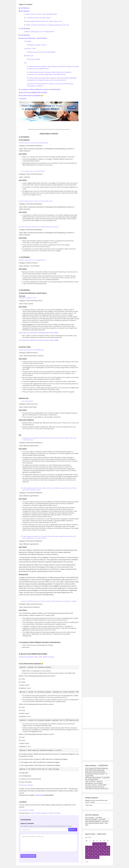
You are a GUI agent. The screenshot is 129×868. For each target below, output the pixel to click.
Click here (39, 795)
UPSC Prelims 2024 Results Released (96, 768)
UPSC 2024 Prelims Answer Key (95, 770)
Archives (23, 99)
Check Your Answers (26, 785)
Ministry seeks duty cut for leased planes (40, 32)
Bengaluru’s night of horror (37, 45)
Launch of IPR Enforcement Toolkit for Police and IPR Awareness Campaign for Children (50, 601)
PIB (25, 63)
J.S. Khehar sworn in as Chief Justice (38, 18)
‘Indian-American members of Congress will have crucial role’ (48, 25)
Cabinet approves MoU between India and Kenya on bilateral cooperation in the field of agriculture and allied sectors (49, 73)
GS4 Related (25, 35)
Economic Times (30, 48)
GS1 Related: (25, 8)
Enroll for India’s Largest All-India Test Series (45, 813)
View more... (89, 805)
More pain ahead (34, 59)
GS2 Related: (25, 11)
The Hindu (28, 41)
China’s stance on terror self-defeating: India (41, 14)
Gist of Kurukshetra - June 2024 (95, 819)
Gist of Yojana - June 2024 (93, 818)
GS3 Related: (25, 29)
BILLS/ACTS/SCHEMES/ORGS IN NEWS (34, 93)
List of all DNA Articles (26, 810)
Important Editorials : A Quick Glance (34, 38)
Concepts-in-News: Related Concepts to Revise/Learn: (40, 89)
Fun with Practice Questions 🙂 (32, 96)
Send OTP (73, 830)
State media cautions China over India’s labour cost (44, 21)
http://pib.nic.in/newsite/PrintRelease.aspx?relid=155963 (39, 340)
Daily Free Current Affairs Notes (95, 772)
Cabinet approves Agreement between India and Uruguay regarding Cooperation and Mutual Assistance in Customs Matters (52, 79)
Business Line (29, 56)
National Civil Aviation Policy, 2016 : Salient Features (37, 657)
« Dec (87, 862)
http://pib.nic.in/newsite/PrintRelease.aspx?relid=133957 (39, 333)
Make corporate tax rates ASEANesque (42, 52)
